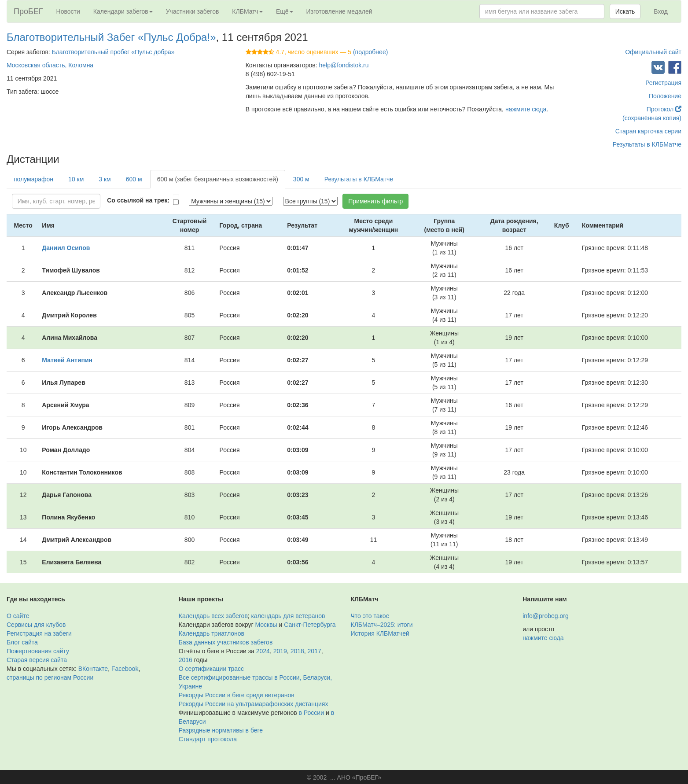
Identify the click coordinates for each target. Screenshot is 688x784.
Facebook (125, 669)
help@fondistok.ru (344, 65)
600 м (134, 179)
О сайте (18, 616)
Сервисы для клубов (36, 625)
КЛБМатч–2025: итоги (382, 625)
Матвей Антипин (67, 360)
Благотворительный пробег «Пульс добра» (113, 52)
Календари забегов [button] (123, 11)
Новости (68, 11)
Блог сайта (22, 642)
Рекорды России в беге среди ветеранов (237, 695)
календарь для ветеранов (288, 616)
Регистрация (663, 83)
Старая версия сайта (37, 660)
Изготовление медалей (339, 11)
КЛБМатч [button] (247, 11)
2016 (186, 660)
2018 (297, 651)
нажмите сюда (526, 109)
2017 (315, 651)
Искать (625, 11)
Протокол (664, 109)
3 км (105, 179)
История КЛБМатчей (380, 633)
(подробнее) (370, 52)
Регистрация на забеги (39, 633)
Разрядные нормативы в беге (221, 730)
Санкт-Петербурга (310, 625)
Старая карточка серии (648, 131)
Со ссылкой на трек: (138, 200)
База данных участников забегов (226, 642)
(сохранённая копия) (652, 118)
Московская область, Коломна (50, 65)
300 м (301, 179)
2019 (280, 651)
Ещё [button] (285, 11)
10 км (76, 179)
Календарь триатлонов (212, 633)
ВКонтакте (93, 669)
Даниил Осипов (66, 248)
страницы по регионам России (50, 677)
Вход (661, 11)
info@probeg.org (546, 616)
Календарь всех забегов (213, 616)
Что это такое (370, 616)
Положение (665, 96)
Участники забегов (193, 11)
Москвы (266, 625)
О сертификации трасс (211, 669)
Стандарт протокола (208, 739)
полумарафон (33, 179)
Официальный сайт (653, 52)
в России (311, 713)
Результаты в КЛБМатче (647, 144)
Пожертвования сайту (38, 651)
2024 (263, 651)
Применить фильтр (375, 201)
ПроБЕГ (28, 11)
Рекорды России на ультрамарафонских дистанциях (254, 704)
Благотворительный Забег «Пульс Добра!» (111, 37)
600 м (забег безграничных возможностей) (218, 179)
